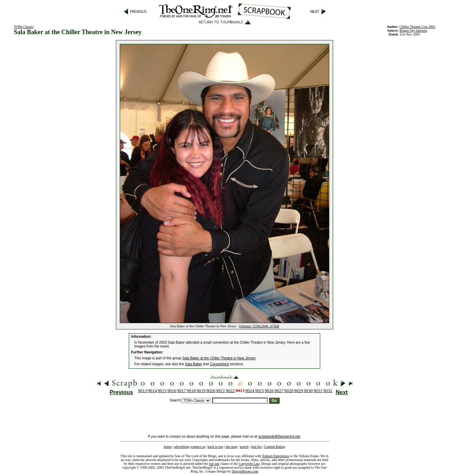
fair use (214, 464)
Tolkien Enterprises (276, 456)
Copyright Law (249, 464)
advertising (182, 447)
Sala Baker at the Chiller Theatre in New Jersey (219, 358)
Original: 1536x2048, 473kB (259, 326)
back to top (215, 447)
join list (256, 447)
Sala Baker (194, 364)
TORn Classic (24, 27)
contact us (198, 447)
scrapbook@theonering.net (279, 436)
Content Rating (274, 447)
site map (231, 447)
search (244, 447)
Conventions (220, 364)
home (168, 447)
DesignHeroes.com (245, 471)
